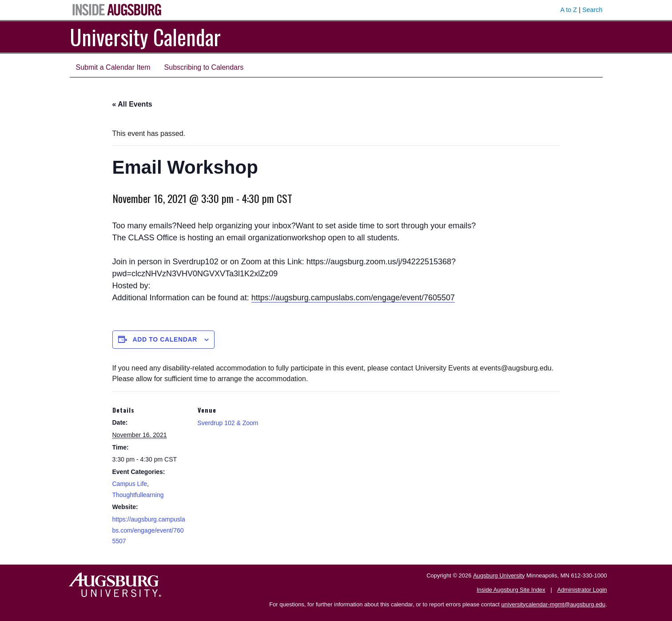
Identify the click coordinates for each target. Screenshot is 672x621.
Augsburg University (499, 575)
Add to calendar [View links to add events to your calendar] (165, 339)
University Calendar (145, 37)
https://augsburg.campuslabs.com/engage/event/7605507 (353, 298)
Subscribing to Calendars (204, 67)
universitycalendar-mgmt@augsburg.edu (553, 604)
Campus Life (130, 484)
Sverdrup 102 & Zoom (228, 423)
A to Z (569, 10)
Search (592, 10)
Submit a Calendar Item (113, 67)
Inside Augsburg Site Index (511, 590)
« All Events (132, 104)
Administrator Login (582, 590)
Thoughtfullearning (138, 495)
